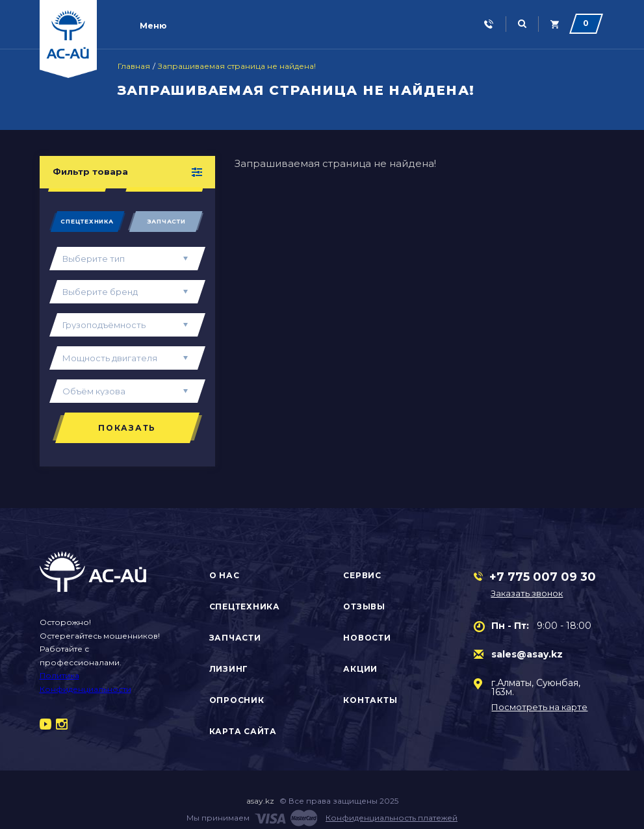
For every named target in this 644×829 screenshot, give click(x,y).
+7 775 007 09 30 (543, 577)
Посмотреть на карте (539, 707)
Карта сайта (243, 731)
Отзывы (364, 606)
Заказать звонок (527, 593)
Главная (134, 66)
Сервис (362, 575)
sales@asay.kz (527, 654)
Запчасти (166, 221)
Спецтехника (87, 221)
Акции (360, 669)
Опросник (237, 700)
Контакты (370, 700)
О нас (225, 575)
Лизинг (229, 669)
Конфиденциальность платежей (392, 818)
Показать (127, 428)
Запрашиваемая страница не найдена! (237, 66)
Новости (367, 638)
